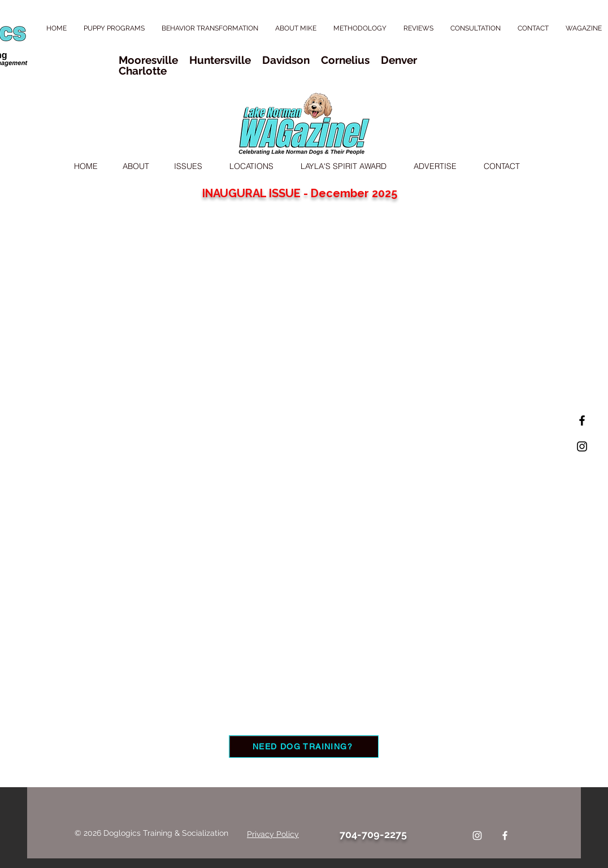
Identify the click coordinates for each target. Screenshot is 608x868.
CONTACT (502, 166)
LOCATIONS (251, 166)
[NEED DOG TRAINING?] (304, 747)
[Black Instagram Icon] (582, 446)
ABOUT (136, 166)
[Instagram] (477, 836)
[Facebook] (505, 836)
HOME (86, 166)
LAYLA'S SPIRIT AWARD (344, 166)
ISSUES (188, 166)
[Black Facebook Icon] (582, 420)
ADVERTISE (436, 166)
